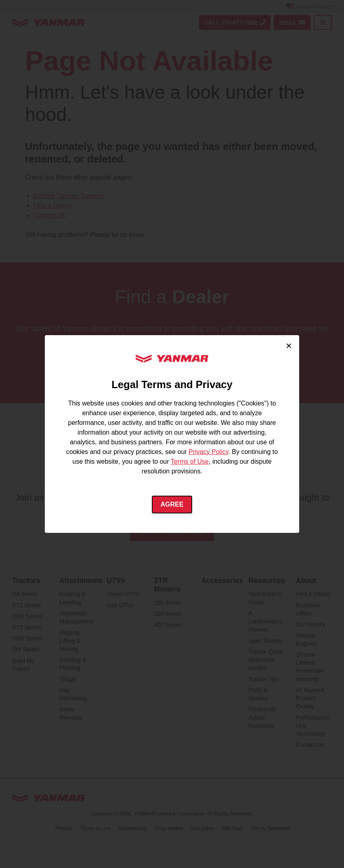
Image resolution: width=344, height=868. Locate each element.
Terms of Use (190, 461)
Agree (172, 504)
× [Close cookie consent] (289, 346)
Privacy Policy (208, 452)
